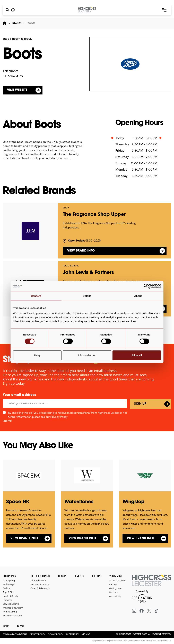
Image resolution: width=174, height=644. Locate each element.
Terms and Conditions (15, 635)
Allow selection (87, 355)
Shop (6, 39)
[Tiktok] (156, 611)
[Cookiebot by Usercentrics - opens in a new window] (146, 286)
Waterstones (79, 502)
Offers (97, 576)
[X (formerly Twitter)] (149, 611)
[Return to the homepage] (151, 583)
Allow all (137, 355)
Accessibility (72, 635)
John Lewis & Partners (88, 273)
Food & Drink (71, 266)
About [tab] (138, 296)
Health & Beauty (22, 39)
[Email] (65, 404)
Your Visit (116, 576)
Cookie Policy (56, 635)
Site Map (86, 635)
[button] (164, 10)
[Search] (7, 10)
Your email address (19, 395)
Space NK (18, 502)
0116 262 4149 (13, 77)
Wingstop (133, 502)
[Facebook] (142, 611)
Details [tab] (87, 296)
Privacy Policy (59, 417)
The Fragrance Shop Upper (94, 215)
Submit (7, 421)
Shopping (9, 576)
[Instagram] (134, 611)
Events (80, 576)
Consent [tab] (36, 296)
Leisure (63, 576)
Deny (37, 355)
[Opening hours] (13, 10)
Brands (17, 23)
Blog (21, 627)
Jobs (6, 627)
